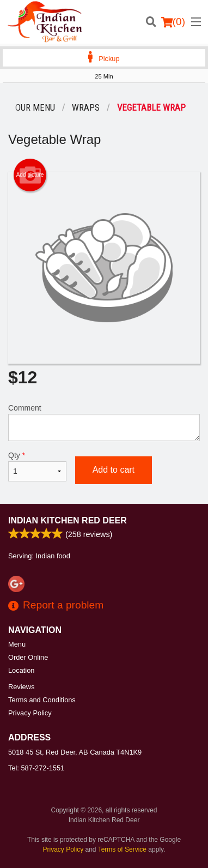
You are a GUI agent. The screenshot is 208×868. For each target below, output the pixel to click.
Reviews (21, 687)
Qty (37, 466)
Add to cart (114, 470)
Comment (104, 422)
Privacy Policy (30, 713)
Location (21, 670)
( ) (173, 22)
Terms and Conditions (42, 700)
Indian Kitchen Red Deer (68, 520)
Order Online (28, 657)
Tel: (36, 768)
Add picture (30, 175)
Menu (17, 644)
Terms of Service (122, 849)
